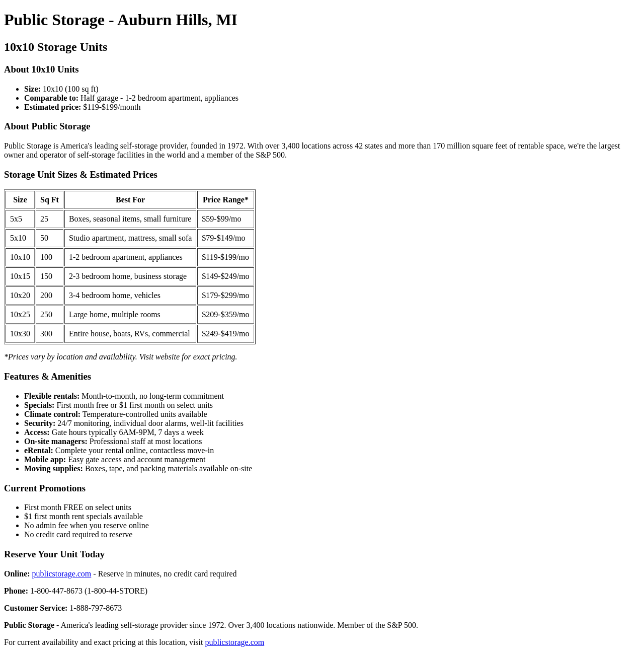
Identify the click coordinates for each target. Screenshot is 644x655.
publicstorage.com (62, 574)
